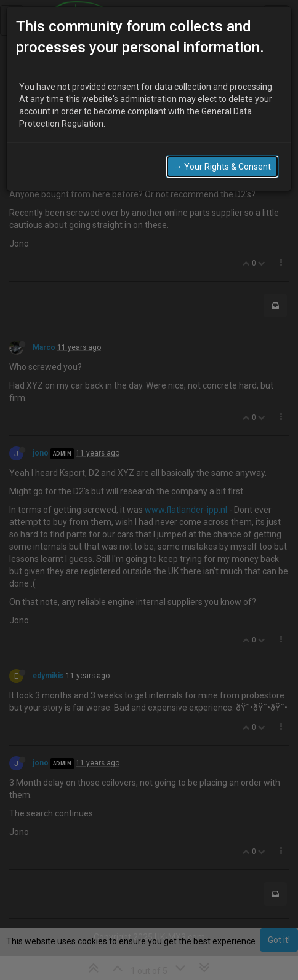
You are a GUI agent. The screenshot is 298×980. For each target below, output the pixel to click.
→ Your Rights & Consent (222, 167)
